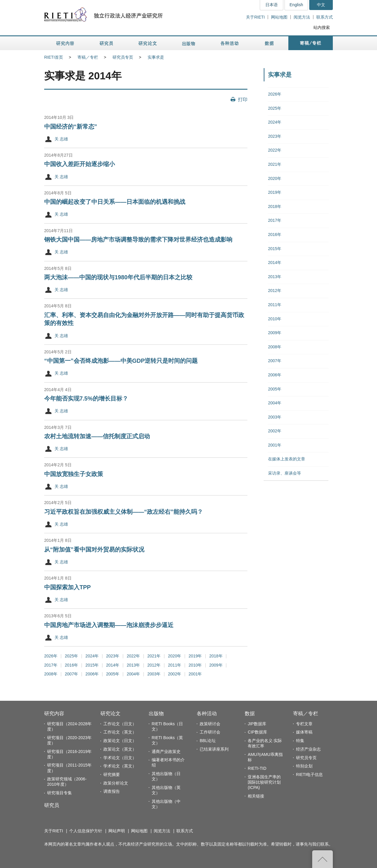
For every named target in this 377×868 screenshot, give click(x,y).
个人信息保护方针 (86, 831)
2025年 (71, 656)
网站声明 (117, 831)
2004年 (133, 674)
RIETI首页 (54, 57)
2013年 (133, 665)
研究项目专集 (59, 793)
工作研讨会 (210, 732)
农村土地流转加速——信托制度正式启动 (97, 436)
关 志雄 (61, 139)
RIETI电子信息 (310, 775)
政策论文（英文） (120, 749)
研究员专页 (123, 57)
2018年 (216, 656)
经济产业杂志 (308, 749)
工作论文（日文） (120, 724)
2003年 (154, 674)
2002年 (175, 674)
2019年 (195, 656)
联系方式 (325, 17)
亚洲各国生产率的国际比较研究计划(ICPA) (264, 782)
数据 (250, 714)
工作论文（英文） (120, 732)
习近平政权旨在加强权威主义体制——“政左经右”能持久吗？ (124, 512)
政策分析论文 (116, 783)
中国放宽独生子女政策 (74, 474)
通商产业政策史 (166, 751)
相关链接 (256, 796)
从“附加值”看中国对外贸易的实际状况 (94, 549)
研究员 (52, 805)
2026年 (51, 656)
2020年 (175, 656)
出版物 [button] (188, 43)
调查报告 (112, 791)
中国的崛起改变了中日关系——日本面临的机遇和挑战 (115, 202)
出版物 (156, 714)
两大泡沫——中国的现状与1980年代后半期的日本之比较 (118, 277)
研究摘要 (112, 775)
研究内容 (54, 714)
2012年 (154, 665)
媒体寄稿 (304, 732)
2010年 (195, 665)
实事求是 (156, 57)
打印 (243, 99)
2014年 (113, 665)
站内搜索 (322, 27)
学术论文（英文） (120, 766)
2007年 (71, 674)
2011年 (175, 665)
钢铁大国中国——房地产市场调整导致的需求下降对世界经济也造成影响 (138, 239)
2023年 (113, 656)
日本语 (272, 5)
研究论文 (110, 714)
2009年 (216, 665)
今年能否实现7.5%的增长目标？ (86, 398)
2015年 (92, 665)
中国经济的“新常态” (71, 127)
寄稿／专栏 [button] (311, 43)
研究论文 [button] (148, 43)
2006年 (92, 674)
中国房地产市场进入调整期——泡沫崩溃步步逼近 (109, 625)
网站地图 (279, 17)
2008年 (51, 674)
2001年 (195, 674)
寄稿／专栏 (88, 57)
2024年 (92, 656)
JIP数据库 (257, 724)
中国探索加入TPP (67, 587)
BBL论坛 (208, 741)
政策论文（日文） (120, 741)
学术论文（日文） (120, 758)
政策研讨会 (210, 724)
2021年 (154, 656)
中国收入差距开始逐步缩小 (80, 164)
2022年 (133, 656)
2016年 (71, 665)
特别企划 (304, 766)
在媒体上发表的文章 (287, 459)
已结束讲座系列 (214, 749)
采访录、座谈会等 (285, 473)
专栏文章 (304, 724)
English (296, 5)
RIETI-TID (257, 768)
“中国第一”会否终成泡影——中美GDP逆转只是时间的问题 (121, 361)
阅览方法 (302, 17)
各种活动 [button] (230, 43)
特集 (300, 741)
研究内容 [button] (66, 43)
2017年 (51, 665)
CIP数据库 (257, 732)
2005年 (113, 674)
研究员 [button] (106, 43)
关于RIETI (255, 17)
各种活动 (207, 714)
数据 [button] (270, 43)
